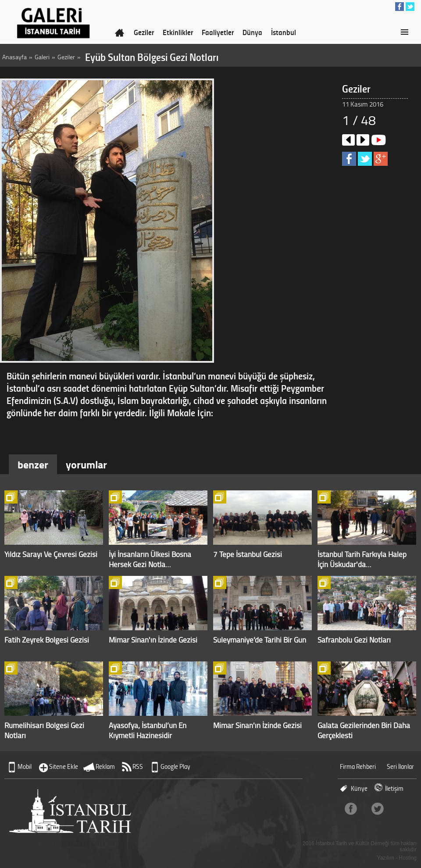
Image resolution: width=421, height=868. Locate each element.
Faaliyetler (218, 32)
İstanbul (284, 32)
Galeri (42, 57)
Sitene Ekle (64, 766)
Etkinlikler (178, 32)
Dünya (252, 32)
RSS (138, 766)
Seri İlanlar (400, 766)
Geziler (144, 32)
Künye (359, 788)
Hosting (408, 858)
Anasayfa (14, 57)
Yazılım (386, 858)
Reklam (105, 766)
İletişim (394, 788)
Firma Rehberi (358, 766)
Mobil (25, 766)
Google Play (175, 766)
